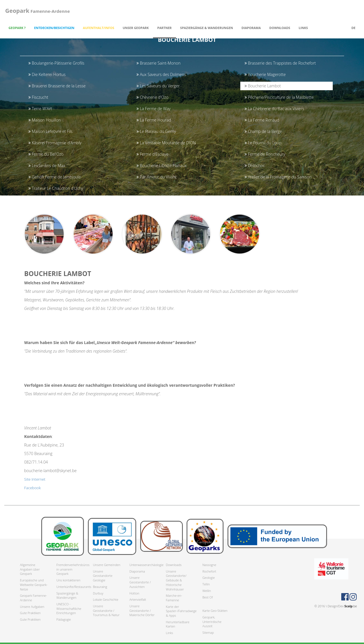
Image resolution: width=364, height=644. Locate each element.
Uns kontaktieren (68, 580)
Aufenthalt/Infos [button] (99, 28)
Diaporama (251, 28)
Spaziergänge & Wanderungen (67, 595)
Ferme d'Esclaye (152, 154)
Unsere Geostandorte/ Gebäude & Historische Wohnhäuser (176, 580)
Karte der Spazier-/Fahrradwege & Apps (180, 611)
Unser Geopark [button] (136, 28)
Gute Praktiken (30, 613)
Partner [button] (165, 28)
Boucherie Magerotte (265, 74)
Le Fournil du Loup (263, 143)
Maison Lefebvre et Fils (50, 131)
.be (351, 606)
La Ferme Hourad (154, 120)
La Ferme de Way (154, 109)
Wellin (207, 591)
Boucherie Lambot (263, 86)
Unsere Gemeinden (107, 565)
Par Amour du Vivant (157, 177)
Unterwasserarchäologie (143, 565)
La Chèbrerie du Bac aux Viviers (274, 109)
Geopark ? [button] (17, 28)
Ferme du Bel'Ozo (46, 154)
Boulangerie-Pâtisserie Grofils (56, 63)
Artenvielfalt (138, 600)
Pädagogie (64, 619)
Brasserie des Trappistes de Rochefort (280, 63)
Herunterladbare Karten (178, 624)
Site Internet (35, 481)
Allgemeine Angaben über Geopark (30, 569)
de (353, 28)
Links (303, 28)
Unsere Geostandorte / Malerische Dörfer (142, 610)
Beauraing (100, 587)
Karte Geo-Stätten (215, 611)
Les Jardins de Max (47, 165)
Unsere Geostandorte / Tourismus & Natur (106, 610)
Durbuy (98, 593)
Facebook (33, 490)
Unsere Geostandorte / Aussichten (140, 582)
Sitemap (208, 632)
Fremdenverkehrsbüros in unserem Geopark (70, 569)
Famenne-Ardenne (37, 11)
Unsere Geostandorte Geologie (103, 576)
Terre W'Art (40, 109)
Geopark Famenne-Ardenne (33, 598)
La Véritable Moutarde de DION (166, 143)
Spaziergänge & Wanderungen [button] (207, 28)
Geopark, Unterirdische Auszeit (212, 622)
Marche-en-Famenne (174, 598)
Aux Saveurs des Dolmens (161, 74)
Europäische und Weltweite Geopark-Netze (34, 585)
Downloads (174, 565)
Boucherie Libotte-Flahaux (162, 165)
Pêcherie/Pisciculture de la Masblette (279, 97)
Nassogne (209, 565)
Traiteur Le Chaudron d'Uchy (56, 188)
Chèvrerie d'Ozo (152, 97)
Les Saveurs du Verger (158, 86)
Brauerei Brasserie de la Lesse (57, 86)
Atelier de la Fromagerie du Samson (278, 177)
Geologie (209, 578)
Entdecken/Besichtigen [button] (54, 28)
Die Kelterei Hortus (47, 74)
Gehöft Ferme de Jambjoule (55, 177)
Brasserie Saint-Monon (159, 63)
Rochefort (209, 571)
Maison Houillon (45, 120)
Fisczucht (38, 97)
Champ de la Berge (263, 131)
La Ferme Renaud (262, 120)
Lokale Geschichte (106, 600)
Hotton (134, 593)
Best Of (208, 597)
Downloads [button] (280, 28)
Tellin (206, 584)
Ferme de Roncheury (265, 154)
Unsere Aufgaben (32, 607)
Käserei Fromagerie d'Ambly (55, 143)
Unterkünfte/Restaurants (70, 587)
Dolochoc (255, 165)
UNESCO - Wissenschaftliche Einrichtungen (69, 608)
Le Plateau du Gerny (156, 131)
